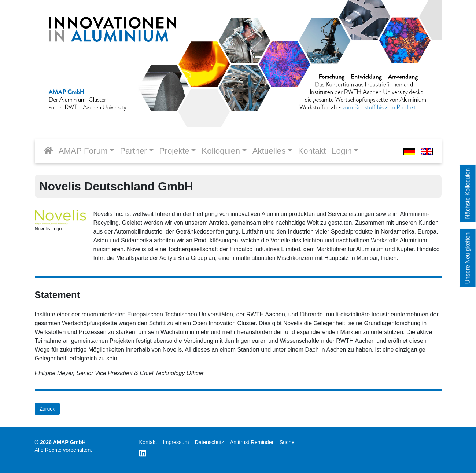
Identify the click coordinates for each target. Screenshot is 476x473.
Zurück (47, 409)
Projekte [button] (174, 151)
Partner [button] (133, 151)
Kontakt (312, 151)
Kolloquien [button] (221, 151)
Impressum (176, 442)
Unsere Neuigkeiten (467, 258)
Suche (287, 442)
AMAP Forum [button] (83, 151)
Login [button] (342, 151)
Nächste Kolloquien (467, 194)
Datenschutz (209, 442)
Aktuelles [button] (269, 151)
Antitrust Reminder (252, 442)
